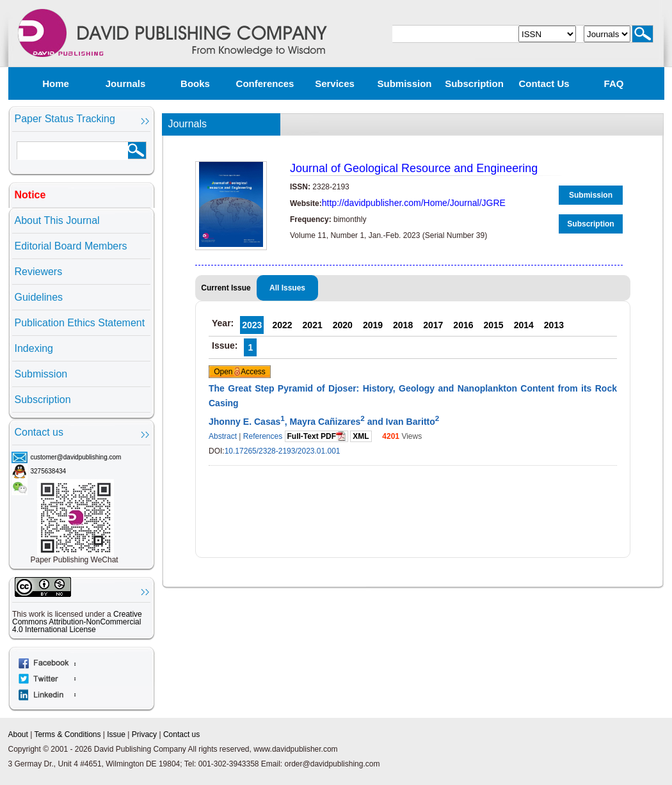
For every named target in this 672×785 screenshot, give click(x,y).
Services (335, 83)
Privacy (144, 734)
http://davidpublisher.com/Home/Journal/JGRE (414, 203)
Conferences (265, 83)
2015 (494, 325)
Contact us (544, 83)
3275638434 (49, 471)
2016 (463, 325)
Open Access (240, 372)
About (18, 734)
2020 (343, 325)
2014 (524, 325)
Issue (116, 734)
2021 (313, 325)
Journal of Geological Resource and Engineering (414, 168)
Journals (126, 83)
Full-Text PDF (316, 436)
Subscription (474, 83)
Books (195, 83)
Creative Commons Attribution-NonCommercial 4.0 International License (77, 622)
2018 (403, 325)
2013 (554, 325)
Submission (404, 83)
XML (361, 436)
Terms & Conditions (67, 734)
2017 (433, 325)
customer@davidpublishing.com (76, 457)
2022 (282, 325)
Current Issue (226, 288)
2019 (373, 325)
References (263, 436)
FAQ (614, 83)
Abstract (223, 436)
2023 (252, 325)
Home (56, 83)
